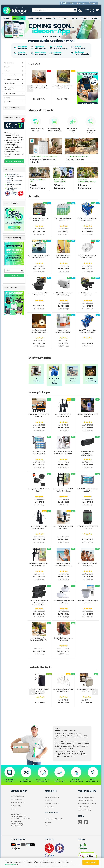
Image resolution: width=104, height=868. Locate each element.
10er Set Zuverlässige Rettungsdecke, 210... (63, 257)
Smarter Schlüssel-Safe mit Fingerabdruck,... (63, 639)
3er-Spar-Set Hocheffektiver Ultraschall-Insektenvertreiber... (63, 453)
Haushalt (7, 67)
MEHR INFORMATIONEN (14, 161)
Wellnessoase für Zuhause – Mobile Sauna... (86, 690)
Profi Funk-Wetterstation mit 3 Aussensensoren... (39, 219)
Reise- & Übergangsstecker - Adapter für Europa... (87, 257)
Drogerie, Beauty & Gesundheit (10, 88)
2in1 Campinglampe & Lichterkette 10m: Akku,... (39, 331)
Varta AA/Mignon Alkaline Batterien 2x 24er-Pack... (88, 331)
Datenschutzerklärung (11, 864)
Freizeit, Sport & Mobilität (12, 79)
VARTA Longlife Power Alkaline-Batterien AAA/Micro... (88, 219)
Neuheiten (74, 18)
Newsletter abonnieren (52, 804)
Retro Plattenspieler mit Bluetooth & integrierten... (39, 87)
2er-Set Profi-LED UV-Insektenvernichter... (39, 453)
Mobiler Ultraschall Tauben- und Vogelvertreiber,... (87, 527)
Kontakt (14, 809)
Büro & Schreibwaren (11, 93)
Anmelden (14, 276)
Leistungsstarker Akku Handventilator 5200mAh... (39, 639)
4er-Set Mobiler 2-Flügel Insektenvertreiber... (63, 416)
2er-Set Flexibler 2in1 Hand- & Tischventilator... (88, 565)
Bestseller (84, 18)
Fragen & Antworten (18, 803)
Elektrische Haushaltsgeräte (87, 804)
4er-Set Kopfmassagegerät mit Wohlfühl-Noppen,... (63, 690)
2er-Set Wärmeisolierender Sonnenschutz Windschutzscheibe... (39, 603)
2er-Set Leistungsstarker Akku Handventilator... (63, 527)
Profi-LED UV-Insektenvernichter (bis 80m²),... (87, 490)
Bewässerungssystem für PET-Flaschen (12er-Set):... (63, 490)
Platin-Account (49, 807)
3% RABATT (7, 18)
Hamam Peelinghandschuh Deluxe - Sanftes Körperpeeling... (40, 691)
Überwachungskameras (86, 800)
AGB (46, 825)
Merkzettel (93, 3)
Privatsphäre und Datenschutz (54, 819)
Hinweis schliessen (91, 862)
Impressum (48, 822)
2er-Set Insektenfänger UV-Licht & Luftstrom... (63, 602)
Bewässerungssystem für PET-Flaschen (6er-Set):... (39, 565)
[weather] (80, 11)
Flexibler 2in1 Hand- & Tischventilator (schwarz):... (63, 565)
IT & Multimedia (9, 63)
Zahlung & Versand (17, 796)
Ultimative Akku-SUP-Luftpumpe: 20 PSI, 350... (39, 416)
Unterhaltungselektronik (86, 797)
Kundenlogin (81, 3)
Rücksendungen (16, 799)
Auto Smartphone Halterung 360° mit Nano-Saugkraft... (39, 257)
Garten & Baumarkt (10, 75)
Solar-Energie (51, 18)
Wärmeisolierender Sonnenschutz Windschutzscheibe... (88, 454)
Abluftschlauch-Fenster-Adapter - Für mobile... (88, 602)
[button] (30, 89)
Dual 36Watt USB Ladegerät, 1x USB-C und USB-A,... (63, 294)
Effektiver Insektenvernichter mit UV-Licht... (88, 416)
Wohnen (7, 71)
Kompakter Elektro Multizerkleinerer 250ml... (63, 331)
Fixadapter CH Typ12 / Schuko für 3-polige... (39, 490)
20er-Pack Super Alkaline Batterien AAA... (63, 219)
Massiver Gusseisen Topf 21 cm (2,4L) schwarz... (39, 294)
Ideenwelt (95, 18)
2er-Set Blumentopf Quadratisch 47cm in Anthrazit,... (63, 87)
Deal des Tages (19, 18)
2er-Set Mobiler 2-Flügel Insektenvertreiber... (39, 527)
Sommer (30, 18)
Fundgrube (63, 18)
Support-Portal (16, 806)
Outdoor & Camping (10, 83)
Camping (39, 18)
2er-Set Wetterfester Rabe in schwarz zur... (87, 294)
